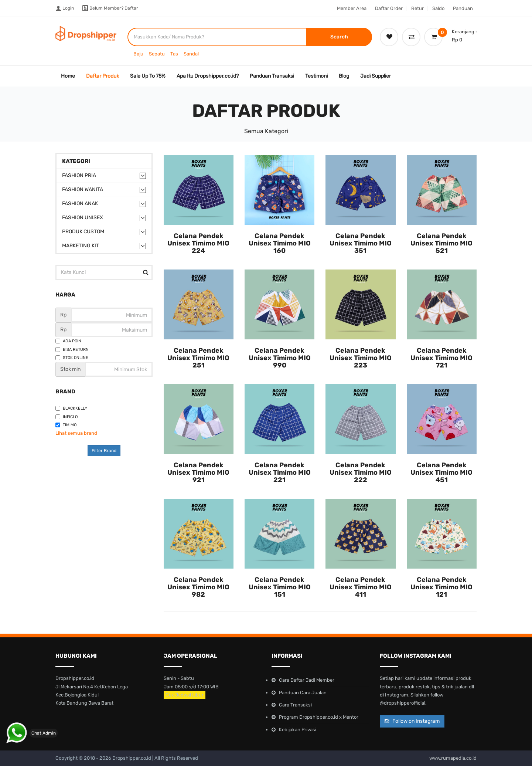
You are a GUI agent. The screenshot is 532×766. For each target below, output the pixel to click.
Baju (138, 54)
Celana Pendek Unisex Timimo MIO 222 (361, 472)
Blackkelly (71, 408)
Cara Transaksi (295, 705)
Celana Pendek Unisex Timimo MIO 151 (280, 587)
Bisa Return (72, 350)
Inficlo (66, 417)
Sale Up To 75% (148, 76)
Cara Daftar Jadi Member (307, 680)
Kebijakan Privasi (298, 730)
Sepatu (157, 54)
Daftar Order (389, 8)
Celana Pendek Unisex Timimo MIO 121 (441, 587)
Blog (344, 76)
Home (68, 76)
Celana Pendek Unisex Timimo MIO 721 (441, 358)
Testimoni (316, 76)
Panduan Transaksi (272, 76)
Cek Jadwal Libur (185, 695)
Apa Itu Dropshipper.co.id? (208, 76)
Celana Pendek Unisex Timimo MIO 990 (280, 358)
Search (339, 37)
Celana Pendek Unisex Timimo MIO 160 (280, 243)
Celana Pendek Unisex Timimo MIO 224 (198, 243)
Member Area (352, 8)
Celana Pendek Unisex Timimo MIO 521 (441, 243)
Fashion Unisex (83, 218)
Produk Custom (83, 232)
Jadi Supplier (376, 76)
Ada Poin (68, 341)
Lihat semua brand (76, 433)
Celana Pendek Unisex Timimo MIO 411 (361, 587)
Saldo (438, 8)
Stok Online (72, 358)
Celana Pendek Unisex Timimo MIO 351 (361, 243)
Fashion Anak (80, 204)
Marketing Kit (81, 246)
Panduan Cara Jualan (303, 693)
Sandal (191, 54)
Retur (417, 8)
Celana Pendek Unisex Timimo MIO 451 (441, 472)
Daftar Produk (103, 76)
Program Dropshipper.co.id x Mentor (319, 717)
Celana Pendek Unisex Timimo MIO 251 (198, 358)
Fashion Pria (79, 175)
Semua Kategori (266, 131)
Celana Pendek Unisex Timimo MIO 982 (198, 587)
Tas (174, 54)
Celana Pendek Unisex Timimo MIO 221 (280, 472)
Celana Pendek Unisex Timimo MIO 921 (198, 472)
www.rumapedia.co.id (453, 758)
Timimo (66, 425)
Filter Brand (104, 451)
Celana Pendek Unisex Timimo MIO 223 (361, 358)
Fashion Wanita (83, 189)
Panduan (463, 8)
